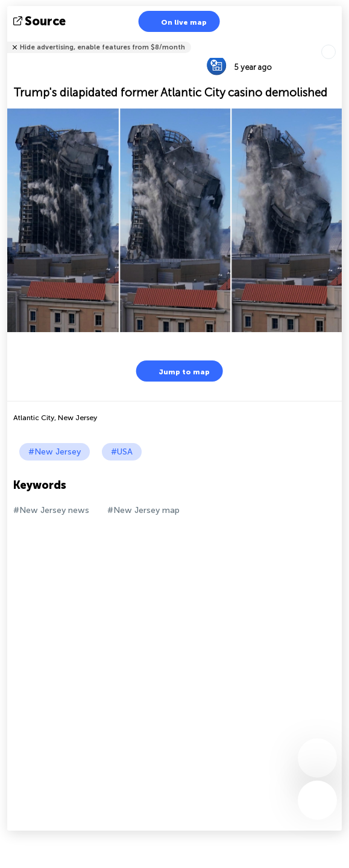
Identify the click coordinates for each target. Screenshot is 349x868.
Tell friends (337, 39)
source (41, 21)
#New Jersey (55, 452)
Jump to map (177, 371)
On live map (176, 21)
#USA (122, 452)
